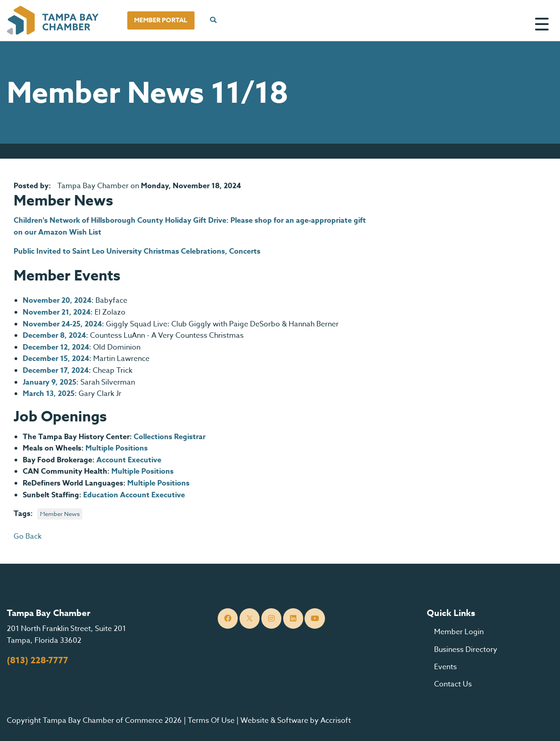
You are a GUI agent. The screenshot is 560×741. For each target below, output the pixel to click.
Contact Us (453, 684)
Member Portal (161, 20)
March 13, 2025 (49, 394)
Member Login (459, 632)
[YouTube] (315, 618)
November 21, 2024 (57, 312)
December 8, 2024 (54, 335)
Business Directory (466, 650)
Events (445, 667)
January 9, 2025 (50, 382)
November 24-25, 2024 (62, 324)
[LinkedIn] (293, 618)
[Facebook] (228, 618)
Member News (60, 514)
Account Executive (129, 460)
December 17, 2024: (57, 370)
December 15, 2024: (57, 359)
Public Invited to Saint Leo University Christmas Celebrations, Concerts (137, 251)
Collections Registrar (170, 437)
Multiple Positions (117, 448)
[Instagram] (272, 618)
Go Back (27, 536)
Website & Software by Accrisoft (296, 721)
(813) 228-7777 (37, 661)
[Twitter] (250, 618)
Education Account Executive (134, 495)
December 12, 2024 (56, 347)
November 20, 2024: (58, 300)
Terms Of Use (211, 721)
